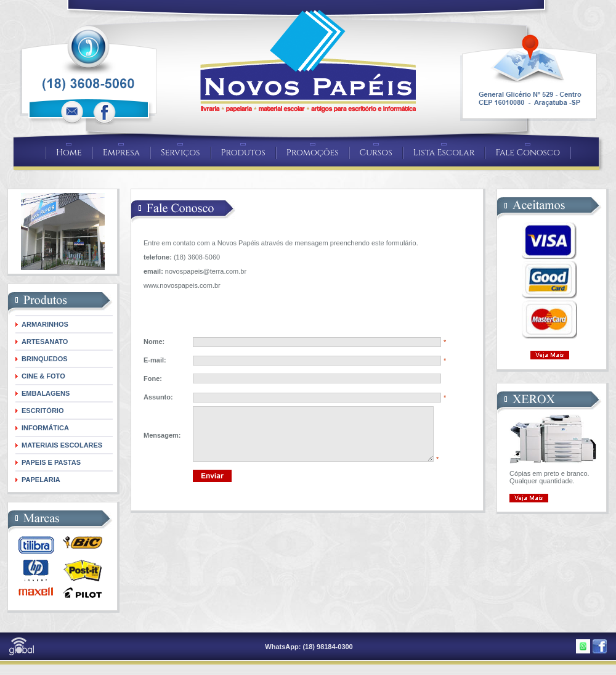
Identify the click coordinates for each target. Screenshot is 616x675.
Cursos (376, 153)
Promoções (313, 153)
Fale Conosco (528, 153)
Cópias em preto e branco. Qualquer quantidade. (549, 477)
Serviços (180, 153)
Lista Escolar (444, 153)
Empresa (121, 153)
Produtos (243, 153)
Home (69, 153)
